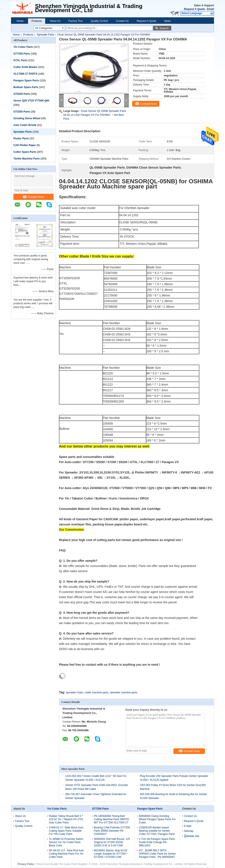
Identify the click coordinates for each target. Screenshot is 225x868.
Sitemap (189, 831)
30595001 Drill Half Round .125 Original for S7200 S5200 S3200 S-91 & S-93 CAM (112, 842)
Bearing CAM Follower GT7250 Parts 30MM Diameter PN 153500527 (112, 831)
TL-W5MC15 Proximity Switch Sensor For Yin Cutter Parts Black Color (66, 842)
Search (164, 28)
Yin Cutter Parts (23, 47)
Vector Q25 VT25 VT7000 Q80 (31, 101)
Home (20, 21)
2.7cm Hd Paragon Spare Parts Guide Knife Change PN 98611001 (157, 842)
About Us (55, 21)
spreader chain (74, 692)
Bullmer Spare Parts (26, 87)
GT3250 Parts (22, 112)
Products (37, 21)
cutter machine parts (97, 692)
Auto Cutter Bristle (25, 125)
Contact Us (122, 21)
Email (211, 9)
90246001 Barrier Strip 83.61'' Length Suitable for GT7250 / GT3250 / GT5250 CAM (111, 854)
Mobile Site (192, 836)
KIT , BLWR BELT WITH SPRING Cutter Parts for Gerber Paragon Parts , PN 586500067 (157, 854)
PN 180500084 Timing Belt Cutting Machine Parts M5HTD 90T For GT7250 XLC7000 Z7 (112, 819)
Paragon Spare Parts (26, 81)
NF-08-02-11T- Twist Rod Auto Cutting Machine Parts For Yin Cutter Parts (66, 854)
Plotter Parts (21, 138)
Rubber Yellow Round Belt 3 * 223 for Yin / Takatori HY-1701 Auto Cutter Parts (66, 819)
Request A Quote (194, 9)
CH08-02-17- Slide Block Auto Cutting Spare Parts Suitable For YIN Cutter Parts (66, 831)
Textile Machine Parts (27, 159)
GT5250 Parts (22, 94)
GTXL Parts (20, 60)
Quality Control (99, 21)
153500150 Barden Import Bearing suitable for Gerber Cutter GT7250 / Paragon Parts (157, 831)
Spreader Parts (45, 35)
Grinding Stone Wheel (27, 118)
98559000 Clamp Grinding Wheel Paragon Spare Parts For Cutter (157, 819)
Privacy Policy (26, 864)
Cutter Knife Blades (25, 67)
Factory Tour (76, 21)
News (168, 21)
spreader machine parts (124, 692)
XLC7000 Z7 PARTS (25, 74)
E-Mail (188, 826)
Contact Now (33, 197)
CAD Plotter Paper (25, 145)
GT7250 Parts (22, 54)
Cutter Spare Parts (25, 152)
